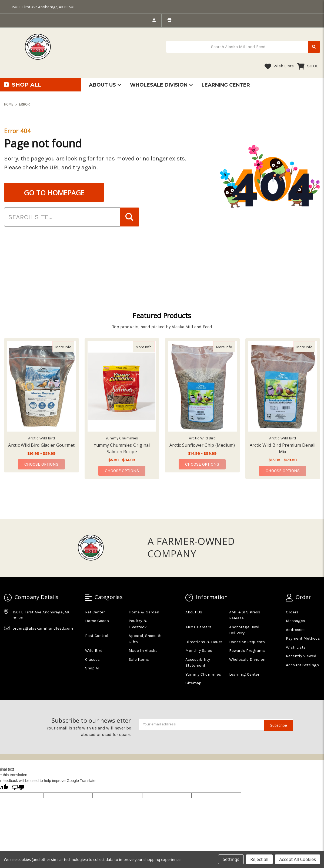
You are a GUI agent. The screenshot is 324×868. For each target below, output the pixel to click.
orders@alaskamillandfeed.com (43, 628)
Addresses (296, 630)
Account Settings (302, 665)
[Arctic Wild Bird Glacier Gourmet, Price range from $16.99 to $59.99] (41, 386)
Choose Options (45, 464)
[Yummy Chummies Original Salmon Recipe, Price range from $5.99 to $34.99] (122, 386)
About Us (105, 85)
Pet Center (95, 612)
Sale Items (139, 659)
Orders (292, 612)
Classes (92, 659)
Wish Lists (279, 66)
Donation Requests (247, 642)
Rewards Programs (247, 650)
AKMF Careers (198, 627)
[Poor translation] (18, 788)
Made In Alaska (143, 650)
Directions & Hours (204, 642)
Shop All (93, 668)
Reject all (259, 859)
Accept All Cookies (298, 859)
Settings (231, 859)
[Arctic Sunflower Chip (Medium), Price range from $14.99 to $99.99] (202, 386)
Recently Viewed (301, 656)
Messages (295, 621)
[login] (154, 21)
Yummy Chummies (203, 674)
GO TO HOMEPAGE (54, 193)
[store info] (169, 21)
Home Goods (97, 621)
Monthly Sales (199, 650)
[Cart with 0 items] (308, 66)
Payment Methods (303, 638)
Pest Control (97, 636)
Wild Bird (94, 650)
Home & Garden (144, 612)
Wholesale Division (162, 85)
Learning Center (226, 85)
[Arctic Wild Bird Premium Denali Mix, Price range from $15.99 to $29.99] (283, 386)
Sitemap (193, 683)
